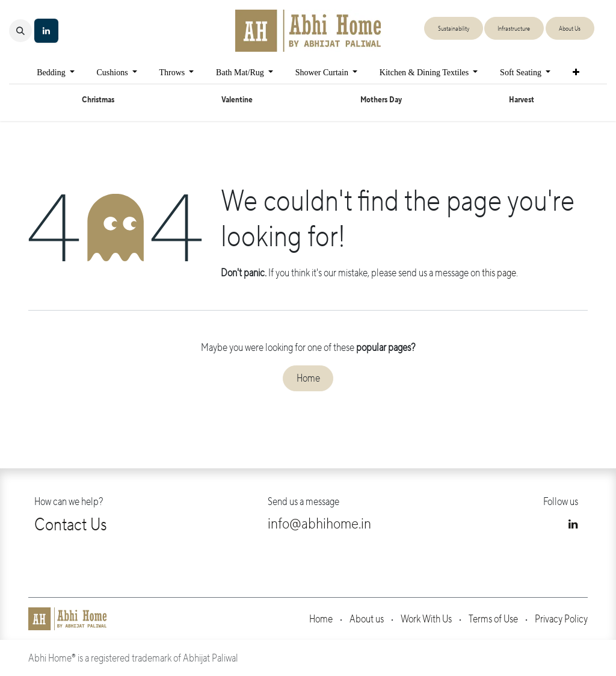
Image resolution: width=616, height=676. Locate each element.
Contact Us (71, 525)
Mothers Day (381, 100)
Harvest (522, 100)
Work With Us (426, 619)
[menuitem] (56, 73)
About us (367, 619)
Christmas (98, 100)
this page (499, 273)
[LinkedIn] (46, 31)
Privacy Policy (561, 619)
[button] (20, 31)
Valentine (237, 100)
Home (308, 378)
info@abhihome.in (319, 524)
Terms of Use (493, 619)
